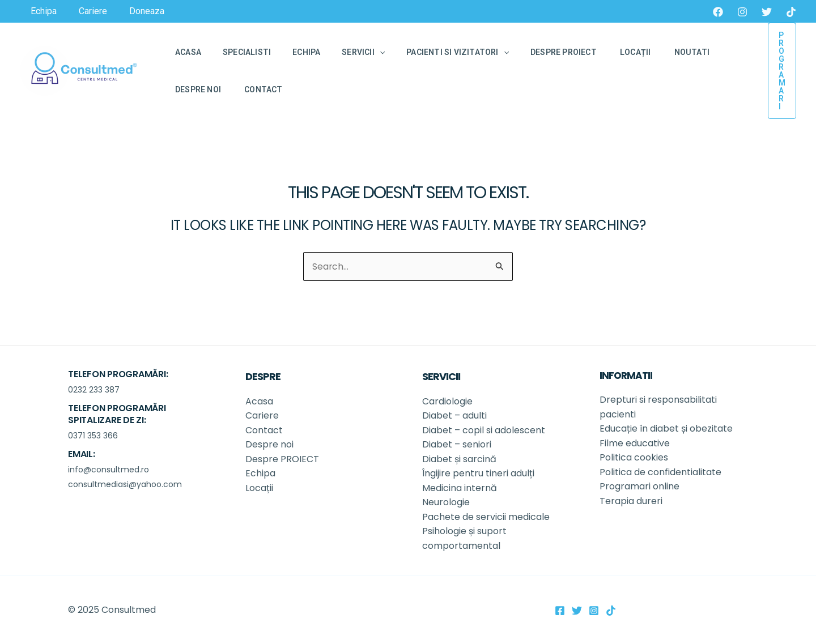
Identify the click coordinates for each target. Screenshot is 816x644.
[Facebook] (718, 12)
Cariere (262, 415)
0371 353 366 (93, 435)
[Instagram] (742, 12)
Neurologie (447, 502)
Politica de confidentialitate (660, 472)
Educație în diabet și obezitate (667, 428)
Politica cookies (634, 457)
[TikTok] (791, 12)
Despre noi (271, 444)
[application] (360, 52)
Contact (264, 430)
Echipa (260, 473)
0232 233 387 (94, 389)
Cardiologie (447, 401)
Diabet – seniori (457, 444)
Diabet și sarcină (460, 459)
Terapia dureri (631, 500)
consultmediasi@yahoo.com (125, 484)
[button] (782, 71)
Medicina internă (460, 487)
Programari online (639, 486)
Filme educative (635, 443)
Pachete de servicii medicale (486, 517)
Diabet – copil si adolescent (484, 430)
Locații (260, 487)
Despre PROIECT (283, 459)
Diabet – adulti (454, 415)
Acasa (259, 401)
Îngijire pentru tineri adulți (479, 473)
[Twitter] (767, 12)
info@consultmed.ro (109, 469)
